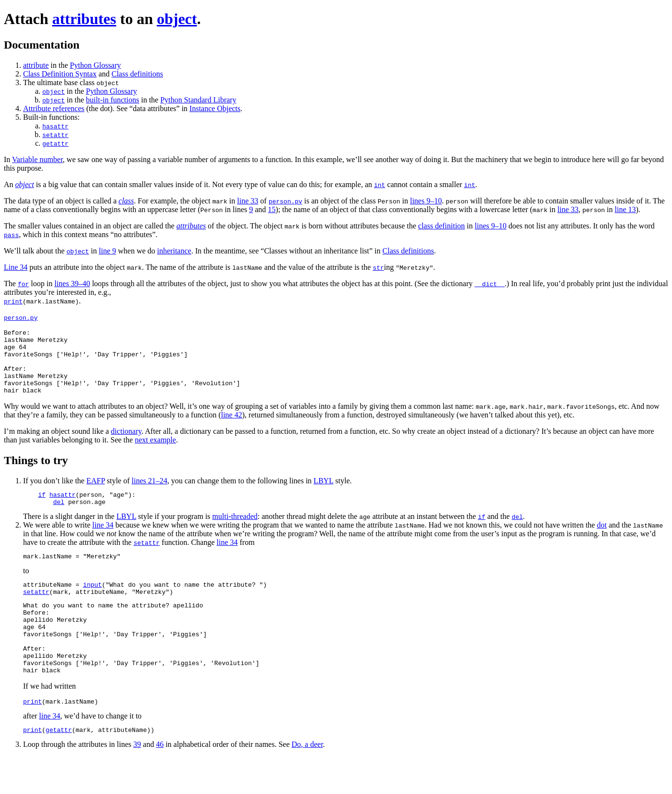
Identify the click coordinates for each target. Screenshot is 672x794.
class (126, 201)
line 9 (108, 251)
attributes (84, 19)
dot (602, 541)
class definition (442, 226)
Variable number (37, 159)
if (42, 509)
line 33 (248, 201)
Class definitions (137, 74)
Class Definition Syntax (60, 74)
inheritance (174, 251)
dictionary (126, 444)
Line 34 (16, 267)
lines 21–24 (149, 494)
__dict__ (489, 284)
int (380, 185)
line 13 (625, 209)
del (58, 517)
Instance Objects (215, 108)
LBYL (323, 494)
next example (155, 453)
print (13, 301)
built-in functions (113, 100)
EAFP (96, 494)
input (93, 603)
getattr (56, 143)
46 (160, 782)
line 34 (103, 541)
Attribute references (54, 108)
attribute (36, 65)
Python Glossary (95, 65)
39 (137, 782)
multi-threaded (235, 532)
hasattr (56, 126)
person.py (286, 201)
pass (11, 235)
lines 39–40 (72, 284)
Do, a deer (307, 782)
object (177, 19)
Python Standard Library (198, 100)
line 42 (232, 428)
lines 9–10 (426, 201)
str (378, 267)
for (23, 284)
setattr (56, 135)
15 (272, 209)
